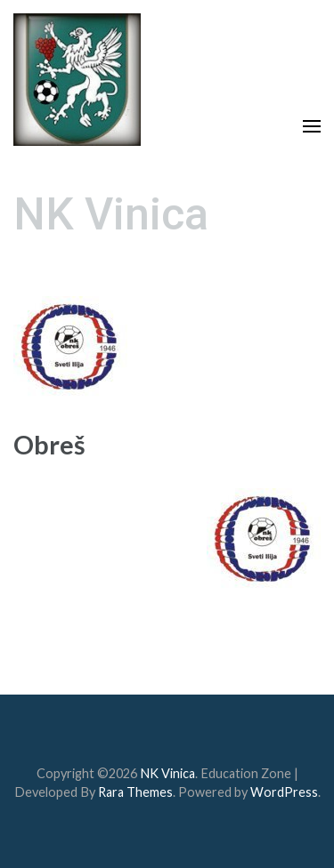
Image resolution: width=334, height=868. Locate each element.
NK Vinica (111, 214)
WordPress (284, 792)
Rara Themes (135, 792)
